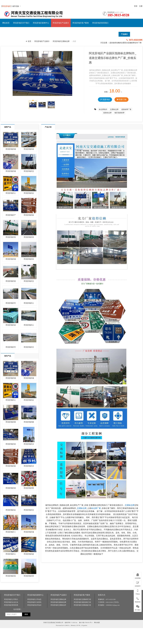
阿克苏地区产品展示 (61, 23)
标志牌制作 (103, 109)
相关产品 (8, 356)
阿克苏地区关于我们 (21, 23)
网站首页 (6, 23)
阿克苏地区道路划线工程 (82, 638)
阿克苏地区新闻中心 (41, 23)
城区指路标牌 (119, 113)
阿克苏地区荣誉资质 (11, 641)
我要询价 (105, 100)
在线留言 (138, 584)
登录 (136, 6)
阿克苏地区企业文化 (11, 638)
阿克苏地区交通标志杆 (58, 641)
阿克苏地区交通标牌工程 (82, 635)
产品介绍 (48, 127)
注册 (141, 6)
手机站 (138, 592)
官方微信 (138, 607)
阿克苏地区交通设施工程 (82, 641)
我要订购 (121, 100)
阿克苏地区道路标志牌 (58, 638)
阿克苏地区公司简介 (11, 635)
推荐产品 (8, 127)
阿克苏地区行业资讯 (34, 638)
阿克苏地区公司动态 (34, 635)
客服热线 (138, 600)
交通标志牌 (114, 109)
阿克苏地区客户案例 (81, 23)
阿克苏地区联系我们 (100, 23)
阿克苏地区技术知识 (34, 641)
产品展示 (124, 34)
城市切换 (17, 6)
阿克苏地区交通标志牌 (61, 41)
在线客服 (138, 576)
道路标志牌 (107, 113)
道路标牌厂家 (126, 109)
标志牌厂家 (96, 508)
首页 (30, 41)
